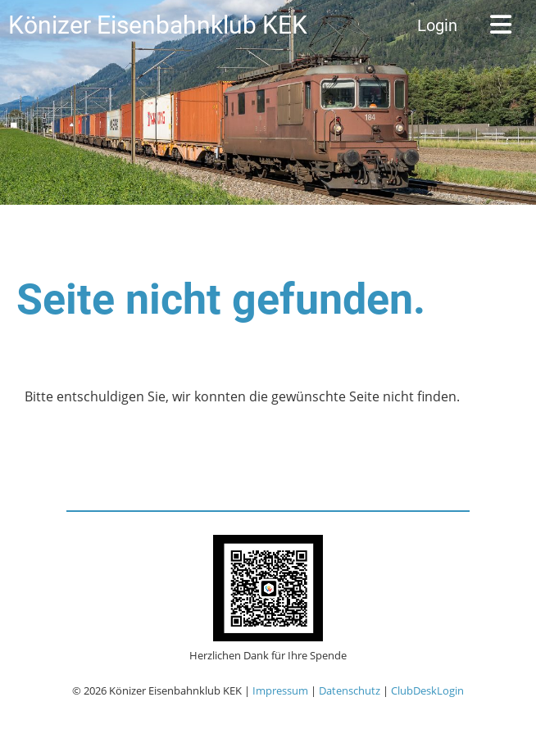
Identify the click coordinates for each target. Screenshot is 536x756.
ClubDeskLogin (427, 690)
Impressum (280, 690)
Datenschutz (350, 690)
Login (437, 25)
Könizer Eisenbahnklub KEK (158, 25)
